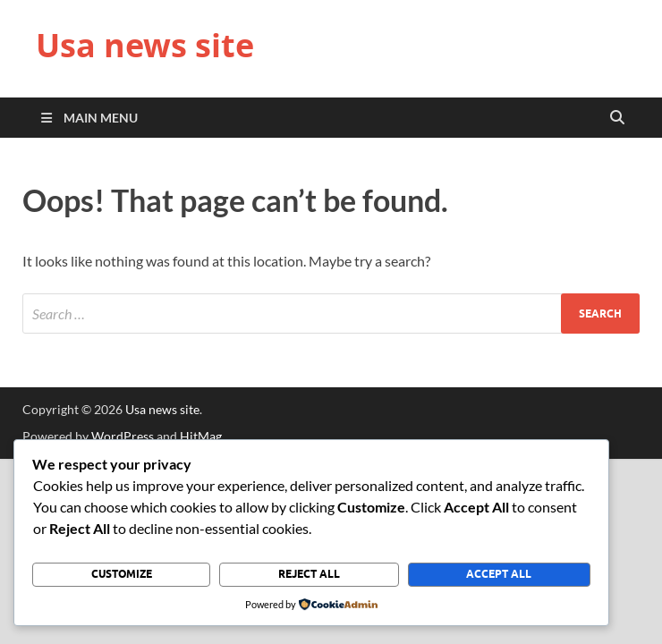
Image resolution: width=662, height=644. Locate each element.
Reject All (309, 574)
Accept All (499, 574)
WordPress (123, 436)
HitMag (201, 436)
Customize (122, 574)
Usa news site (145, 45)
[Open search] (617, 118)
